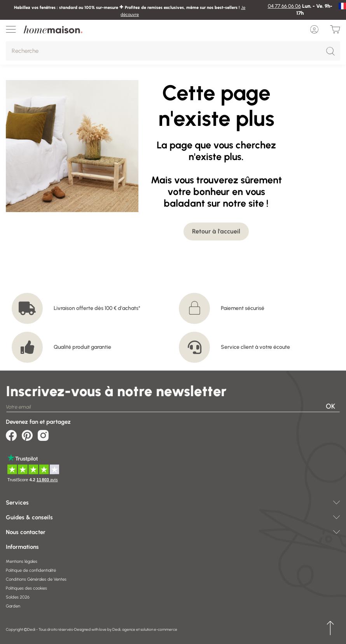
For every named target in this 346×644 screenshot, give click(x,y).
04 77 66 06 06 (284, 6)
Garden (13, 606)
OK (330, 406)
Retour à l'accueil (216, 231)
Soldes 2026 (18, 597)
